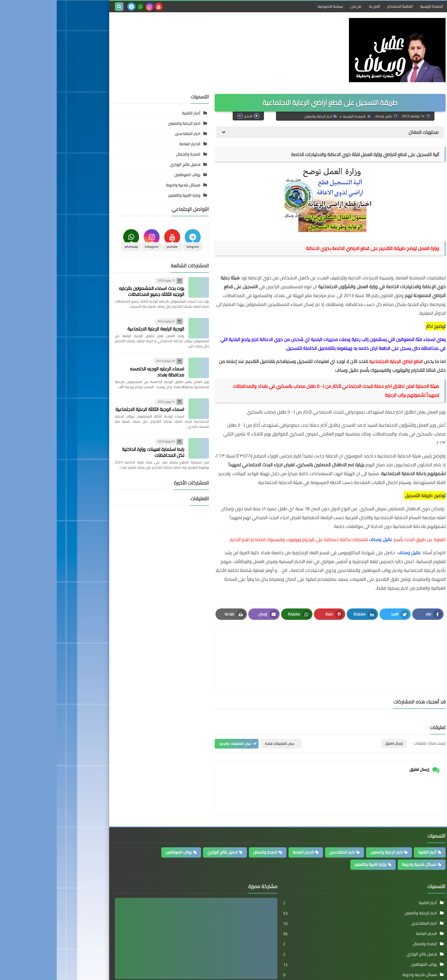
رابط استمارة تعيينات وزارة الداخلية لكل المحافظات (96, 442)
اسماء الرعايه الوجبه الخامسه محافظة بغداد (100, 362)
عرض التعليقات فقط (223, 707)
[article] (219, 637)
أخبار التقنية (135, 104)
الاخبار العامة (133, 134)
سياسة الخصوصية (274, 6)
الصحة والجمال (132, 145)
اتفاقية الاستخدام (343, 6)
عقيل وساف (210, 956)
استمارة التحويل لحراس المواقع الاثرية (181, 948)
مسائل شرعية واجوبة (126, 176)
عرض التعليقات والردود (178, 707)
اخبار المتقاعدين (131, 124)
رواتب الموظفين (131, 165)
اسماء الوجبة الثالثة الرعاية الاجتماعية (93, 400)
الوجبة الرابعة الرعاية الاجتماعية (99, 319)
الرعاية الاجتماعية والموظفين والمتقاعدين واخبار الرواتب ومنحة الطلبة (277, 972)
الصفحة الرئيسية (375, 6)
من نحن (299, 6)
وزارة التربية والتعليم (128, 186)
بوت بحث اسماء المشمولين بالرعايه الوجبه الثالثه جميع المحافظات (95, 282)
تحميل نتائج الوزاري (128, 155)
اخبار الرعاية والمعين (264, 107)
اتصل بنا (318, 6)
